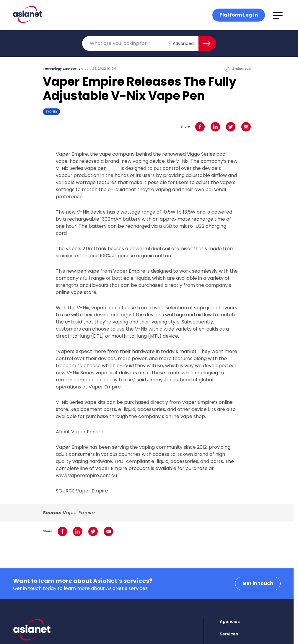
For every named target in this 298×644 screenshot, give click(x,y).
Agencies (230, 622)
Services (229, 634)
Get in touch (258, 583)
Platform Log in (239, 15)
